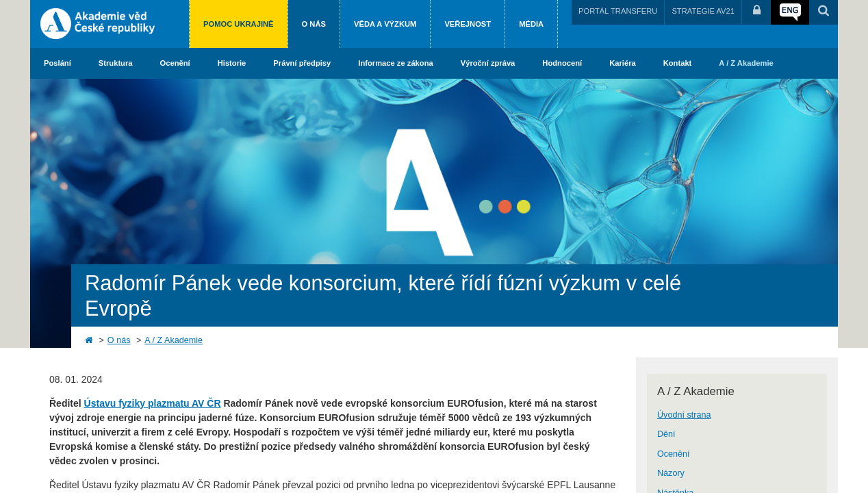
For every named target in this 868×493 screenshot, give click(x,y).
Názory (671, 473)
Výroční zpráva (488, 63)
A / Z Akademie (746, 63)
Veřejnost (468, 24)
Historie (232, 63)
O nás (314, 24)
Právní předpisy (302, 63)
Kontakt (678, 63)
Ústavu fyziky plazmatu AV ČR (153, 403)
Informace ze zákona (395, 63)
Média (531, 24)
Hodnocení (562, 63)
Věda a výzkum (385, 24)
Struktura (116, 63)
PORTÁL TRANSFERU (618, 11)
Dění (666, 434)
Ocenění (175, 63)
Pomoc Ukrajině (239, 24)
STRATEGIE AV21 (703, 11)
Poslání (58, 63)
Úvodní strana (684, 415)
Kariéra (623, 63)
